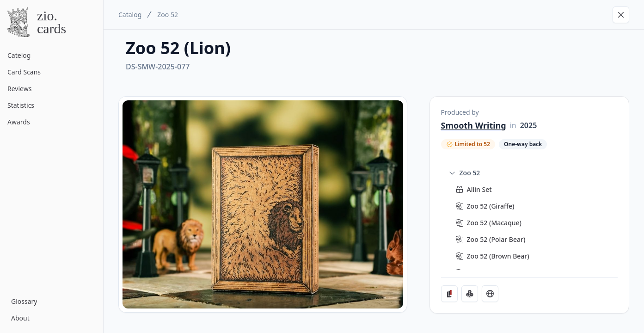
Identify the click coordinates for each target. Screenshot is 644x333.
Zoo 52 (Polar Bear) (496, 239)
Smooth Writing (474, 125)
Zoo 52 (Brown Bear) (498, 256)
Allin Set (479, 189)
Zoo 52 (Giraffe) (491, 206)
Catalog (130, 15)
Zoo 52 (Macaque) (494, 223)
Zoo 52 (168, 15)
